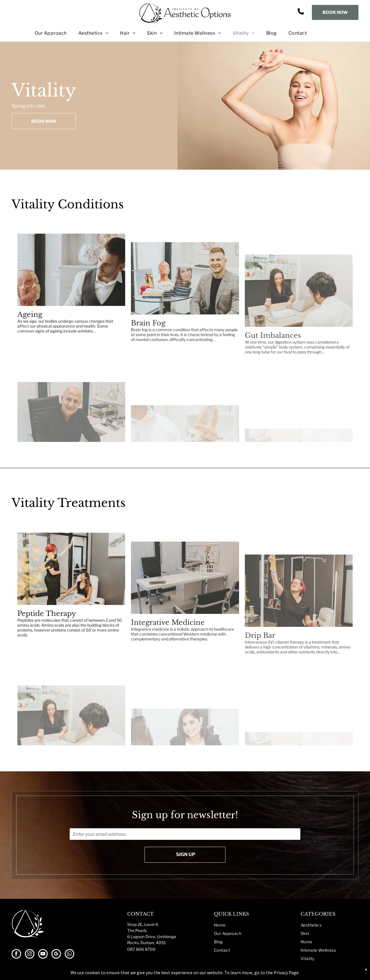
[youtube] (43, 955)
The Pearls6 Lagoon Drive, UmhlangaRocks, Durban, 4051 (152, 937)
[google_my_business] (56, 955)
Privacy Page (286, 972)
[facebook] (16, 955)
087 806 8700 (141, 949)
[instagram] (30, 955)
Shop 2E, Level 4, (143, 924)
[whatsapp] (70, 955)
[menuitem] (45, 33)
